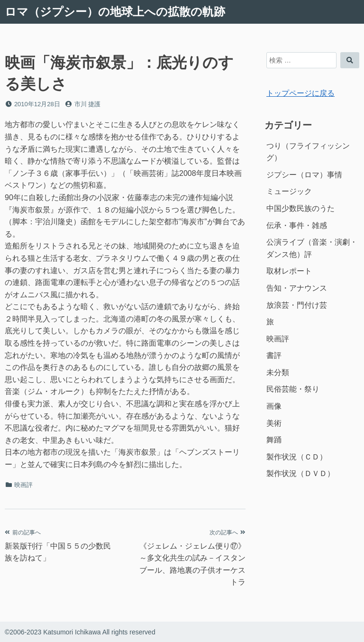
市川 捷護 (88, 104)
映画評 (23, 485)
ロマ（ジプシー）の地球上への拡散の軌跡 (115, 12)
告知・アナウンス (297, 288)
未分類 (278, 372)
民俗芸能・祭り (293, 389)
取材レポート (289, 271)
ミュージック (289, 191)
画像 (274, 406)
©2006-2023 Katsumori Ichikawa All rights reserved (80, 632)
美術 (274, 423)
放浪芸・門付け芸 (297, 305)
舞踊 (274, 440)
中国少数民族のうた (300, 208)
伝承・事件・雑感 (297, 225)
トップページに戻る (300, 93)
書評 (274, 355)
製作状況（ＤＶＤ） (300, 473)
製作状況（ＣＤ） (297, 457)
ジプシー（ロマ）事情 (304, 175)
